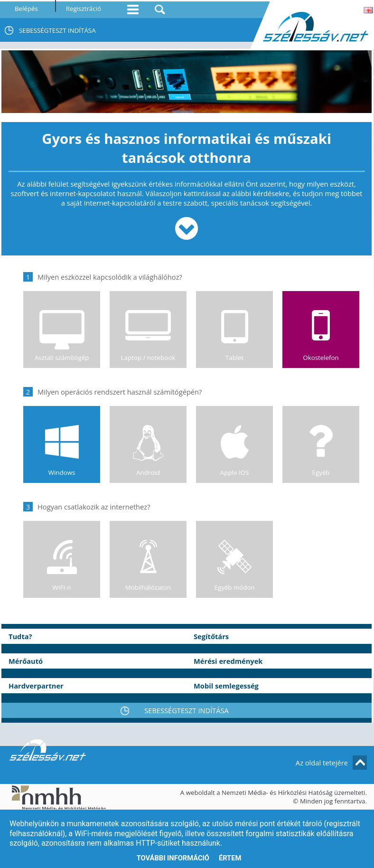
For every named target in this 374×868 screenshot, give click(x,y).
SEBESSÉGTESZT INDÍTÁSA (57, 30)
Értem (230, 858)
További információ (173, 858)
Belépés (26, 9)
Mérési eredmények (228, 661)
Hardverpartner (36, 686)
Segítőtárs (211, 636)
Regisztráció (84, 9)
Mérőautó (26, 661)
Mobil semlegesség (226, 686)
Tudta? (20, 636)
